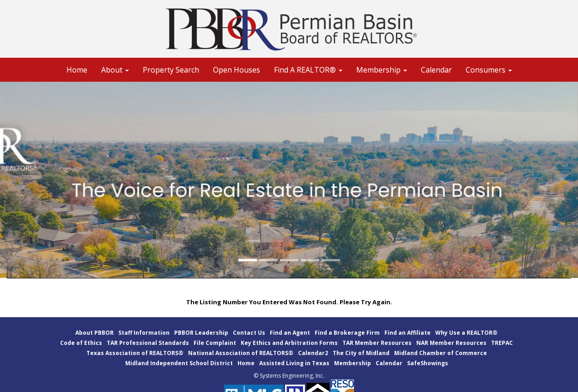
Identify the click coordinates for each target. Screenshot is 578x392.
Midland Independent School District (179, 363)
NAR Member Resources (451, 343)
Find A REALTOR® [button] (308, 70)
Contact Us (249, 333)
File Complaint (215, 343)
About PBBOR (94, 333)
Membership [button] (382, 70)
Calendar (436, 70)
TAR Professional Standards (148, 343)
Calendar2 (313, 353)
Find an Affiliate (408, 333)
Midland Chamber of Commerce (441, 353)
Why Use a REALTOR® (466, 333)
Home (77, 70)
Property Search (171, 70)
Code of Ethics (81, 343)
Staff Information (144, 333)
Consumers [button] (489, 70)
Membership (353, 363)
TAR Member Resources (377, 343)
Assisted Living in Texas (294, 363)
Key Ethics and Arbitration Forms (289, 343)
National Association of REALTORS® (241, 353)
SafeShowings (428, 363)
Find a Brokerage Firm (347, 333)
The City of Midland (361, 353)
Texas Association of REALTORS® (135, 353)
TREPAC (502, 343)
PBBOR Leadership (201, 333)
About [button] (115, 70)
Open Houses (237, 70)
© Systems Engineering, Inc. (289, 376)
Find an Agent (290, 333)
